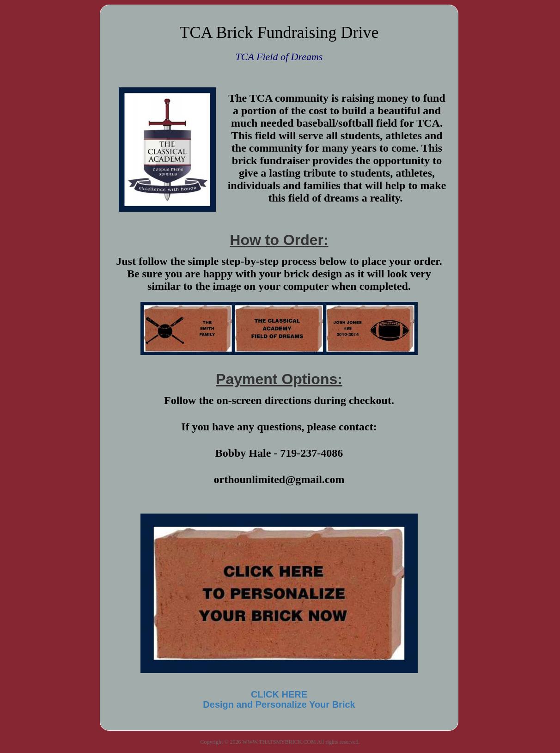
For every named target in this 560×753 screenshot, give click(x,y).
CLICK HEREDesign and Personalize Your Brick (279, 699)
